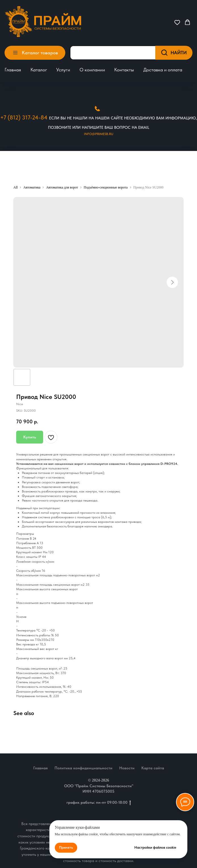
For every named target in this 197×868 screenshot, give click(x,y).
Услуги (63, 70)
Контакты (124, 70)
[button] (177, 22)
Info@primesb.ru (99, 134)
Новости (127, 768)
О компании (92, 70)
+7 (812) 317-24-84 (24, 117)
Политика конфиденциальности (83, 768)
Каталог (39, 70)
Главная (13, 70)
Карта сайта (153, 768)
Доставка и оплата (163, 70)
